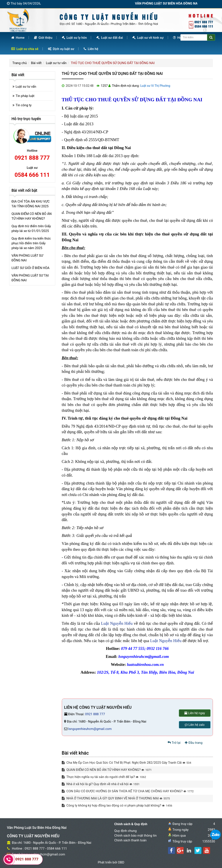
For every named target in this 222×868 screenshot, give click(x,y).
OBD (121, 862)
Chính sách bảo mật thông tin (135, 836)
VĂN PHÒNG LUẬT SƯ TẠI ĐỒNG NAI (30, 278)
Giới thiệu (43, 38)
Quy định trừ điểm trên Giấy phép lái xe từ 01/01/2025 (31, 229)
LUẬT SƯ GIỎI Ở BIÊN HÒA (30, 268)
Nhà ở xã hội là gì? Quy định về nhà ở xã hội (101, 784)
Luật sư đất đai (110, 38)
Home (18, 38)
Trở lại (174, 743)
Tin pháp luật (25, 96)
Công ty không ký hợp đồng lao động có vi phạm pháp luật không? (117, 805)
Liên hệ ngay (195, 713)
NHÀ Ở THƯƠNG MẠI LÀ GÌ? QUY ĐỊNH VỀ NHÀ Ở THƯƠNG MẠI (116, 798)
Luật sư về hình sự (148, 38)
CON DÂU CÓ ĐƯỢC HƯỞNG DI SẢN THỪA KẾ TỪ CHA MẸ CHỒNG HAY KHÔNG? (128, 791)
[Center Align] (211, 37)
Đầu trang (194, 743)
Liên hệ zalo (195, 725)
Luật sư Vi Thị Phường (155, 86)
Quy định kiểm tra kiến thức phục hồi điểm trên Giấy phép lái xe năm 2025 (31, 243)
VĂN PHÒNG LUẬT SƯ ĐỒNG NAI (27, 258)
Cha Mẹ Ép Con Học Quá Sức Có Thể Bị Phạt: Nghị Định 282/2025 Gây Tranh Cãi (127, 763)
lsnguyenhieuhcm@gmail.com (90, 729)
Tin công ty (24, 105)
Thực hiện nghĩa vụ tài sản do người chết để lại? (104, 777)
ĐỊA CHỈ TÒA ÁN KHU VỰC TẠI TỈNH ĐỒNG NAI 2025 (31, 204)
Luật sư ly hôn (74, 38)
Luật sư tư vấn (56, 63)
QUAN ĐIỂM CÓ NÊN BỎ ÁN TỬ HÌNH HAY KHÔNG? (107, 770)
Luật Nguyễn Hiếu (117, 623)
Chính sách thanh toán (130, 840)
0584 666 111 (32, 175)
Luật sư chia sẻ (25, 49)
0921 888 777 (95, 714)
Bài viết (36, 63)
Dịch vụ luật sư (61, 49)
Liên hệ (91, 49)
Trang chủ (20, 63)
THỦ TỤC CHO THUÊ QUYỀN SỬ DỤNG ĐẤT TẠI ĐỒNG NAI (113, 63)
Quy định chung (125, 831)
